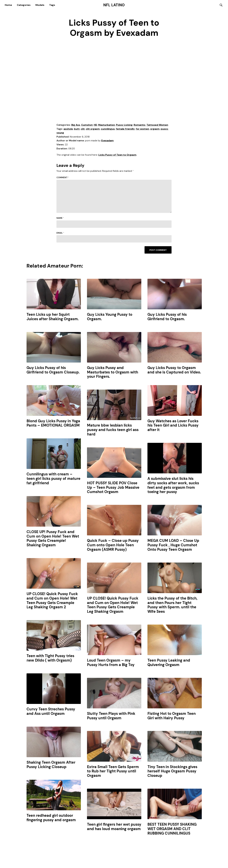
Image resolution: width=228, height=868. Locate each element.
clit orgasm (93, 129)
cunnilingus (108, 129)
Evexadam (107, 141)
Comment (63, 178)
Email (60, 233)
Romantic (140, 125)
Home (8, 5)
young (60, 133)
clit (83, 129)
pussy (164, 129)
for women (142, 129)
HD (95, 125)
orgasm (155, 129)
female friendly (125, 129)
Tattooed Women (157, 125)
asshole (68, 129)
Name (60, 218)
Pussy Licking (124, 125)
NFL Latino (114, 5)
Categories (24, 5)
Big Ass (76, 125)
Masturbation (107, 125)
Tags (52, 5)
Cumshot (87, 125)
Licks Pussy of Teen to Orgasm (117, 155)
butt (77, 129)
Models (40, 5)
